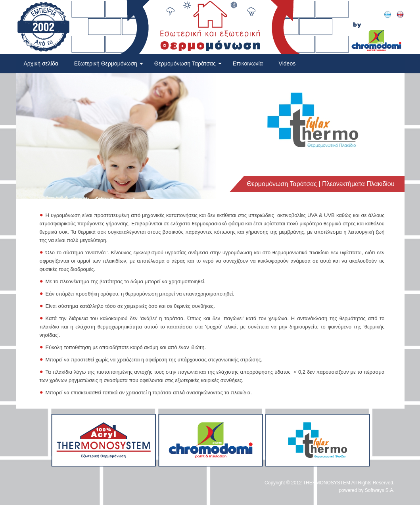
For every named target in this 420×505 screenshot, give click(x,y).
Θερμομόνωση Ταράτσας (188, 63)
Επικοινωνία (248, 63)
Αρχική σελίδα (41, 63)
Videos (287, 63)
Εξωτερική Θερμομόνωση (109, 63)
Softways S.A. (380, 490)
